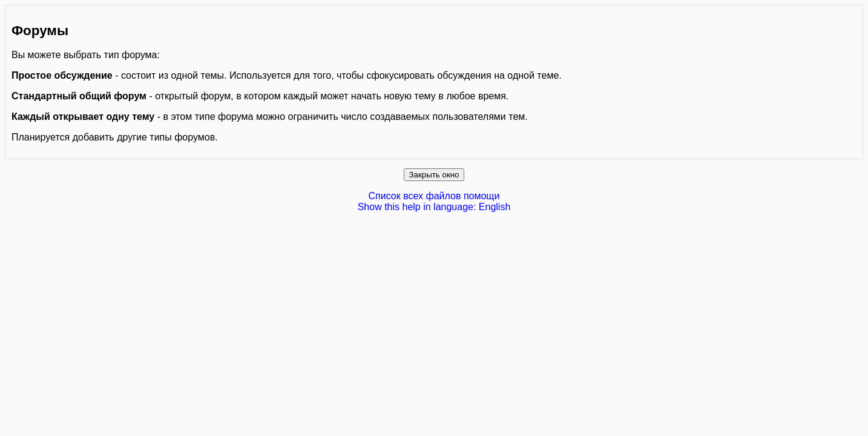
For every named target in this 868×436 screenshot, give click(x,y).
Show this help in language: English (434, 207)
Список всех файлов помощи (434, 196)
